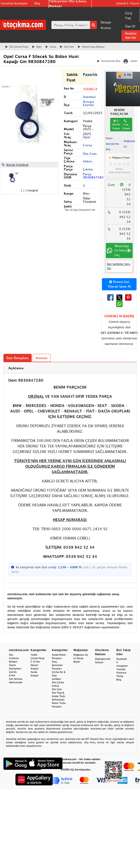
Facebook (122, 659)
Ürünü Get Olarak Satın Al (119, 284)
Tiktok (120, 676)
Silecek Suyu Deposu (91, 47)
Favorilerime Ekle (109, 61)
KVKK (12, 675)
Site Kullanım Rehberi (14, 658)
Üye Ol (130, 26)
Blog (37, 3)
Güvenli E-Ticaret (128, 3)
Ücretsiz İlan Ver (131, 36)
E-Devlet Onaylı (116, 124)
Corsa (51, 47)
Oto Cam (67, 47)
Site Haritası (16, 679)
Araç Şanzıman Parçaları (57, 665)
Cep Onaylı (126, 125)
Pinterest (121, 673)
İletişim (99, 662)
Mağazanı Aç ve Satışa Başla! (81, 658)
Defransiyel (58, 700)
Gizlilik (13, 672)
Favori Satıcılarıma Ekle (112, 144)
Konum (42, 358)
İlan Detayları (18, 358)
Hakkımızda (16, 682)
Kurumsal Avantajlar (14, 3)
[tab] (70, 368)
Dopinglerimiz (103, 659)
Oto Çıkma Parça (17, 47)
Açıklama (16, 368)
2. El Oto (35, 662)
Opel (37, 47)
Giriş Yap (129, 15)
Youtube (121, 669)
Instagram (122, 666)
